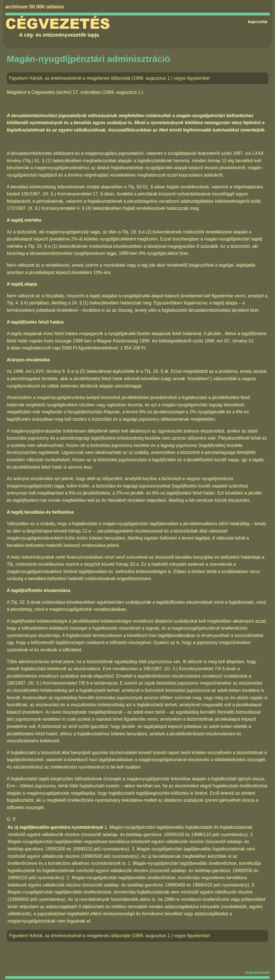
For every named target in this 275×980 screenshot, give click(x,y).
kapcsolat (258, 22)
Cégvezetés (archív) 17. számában (66, 92)
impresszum (257, 972)
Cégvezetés (58, 24)
